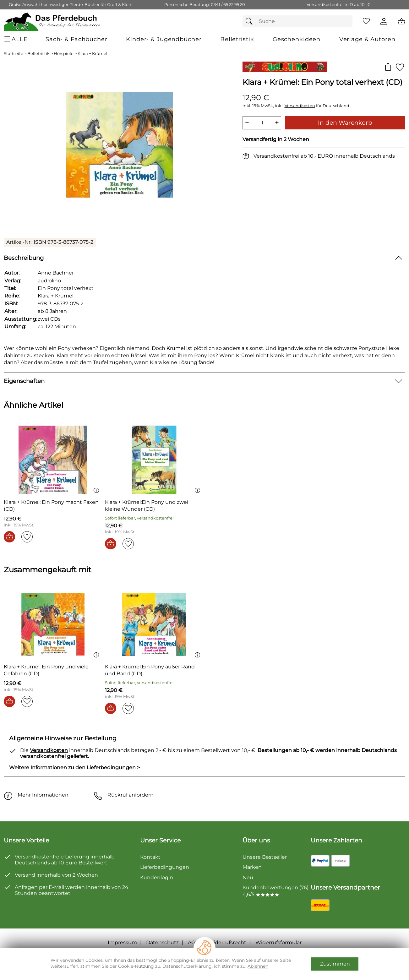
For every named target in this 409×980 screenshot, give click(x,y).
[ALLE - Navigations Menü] (17, 39)
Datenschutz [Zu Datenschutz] (162, 942)
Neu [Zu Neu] (248, 877)
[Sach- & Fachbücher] (76, 39)
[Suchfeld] (298, 21)
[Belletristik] (237, 39)
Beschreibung (24, 258)
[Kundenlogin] (384, 21)
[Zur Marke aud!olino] (285, 67)
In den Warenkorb (345, 122)
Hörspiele (64, 54)
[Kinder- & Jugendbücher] (164, 39)
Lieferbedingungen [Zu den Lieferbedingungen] (165, 867)
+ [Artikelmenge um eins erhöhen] (277, 122)
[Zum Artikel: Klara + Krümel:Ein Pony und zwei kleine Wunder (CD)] (154, 461)
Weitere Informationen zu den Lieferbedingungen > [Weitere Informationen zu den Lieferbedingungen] (74, 768)
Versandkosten (300, 106)
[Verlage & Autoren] (367, 39)
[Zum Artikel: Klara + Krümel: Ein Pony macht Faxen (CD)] (53, 461)
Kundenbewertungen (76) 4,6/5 (275, 891)
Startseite (14, 54)
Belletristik (38, 54)
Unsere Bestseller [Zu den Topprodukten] (265, 857)
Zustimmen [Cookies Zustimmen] (335, 964)
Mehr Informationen (36, 795)
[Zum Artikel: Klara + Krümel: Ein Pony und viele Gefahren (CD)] (53, 625)
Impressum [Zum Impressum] (122, 942)
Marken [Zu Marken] (252, 867)
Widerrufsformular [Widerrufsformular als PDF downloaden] (278, 942)
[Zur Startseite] (52, 21)
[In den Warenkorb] (9, 537)
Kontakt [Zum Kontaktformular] (150, 857)
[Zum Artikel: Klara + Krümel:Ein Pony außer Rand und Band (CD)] (154, 625)
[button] (388, 67)
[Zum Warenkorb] (401, 21)
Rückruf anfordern (124, 795)
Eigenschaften (24, 381)
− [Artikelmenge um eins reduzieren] (247, 122)
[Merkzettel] (366, 21)
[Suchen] (251, 21)
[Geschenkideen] (297, 39)
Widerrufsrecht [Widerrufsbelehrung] (227, 942)
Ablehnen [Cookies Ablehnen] (258, 966)
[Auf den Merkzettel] (400, 67)
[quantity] (262, 123)
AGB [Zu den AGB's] (193, 942)
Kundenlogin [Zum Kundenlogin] (157, 877)
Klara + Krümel (93, 54)
